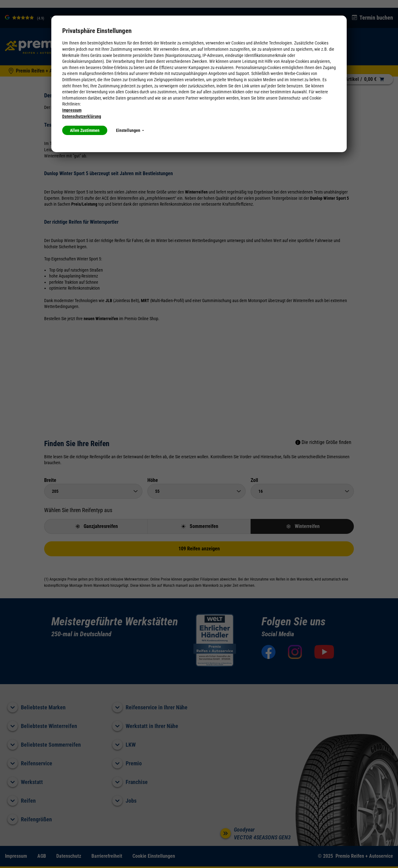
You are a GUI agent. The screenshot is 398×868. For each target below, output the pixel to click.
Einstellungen (130, 130)
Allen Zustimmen (85, 130)
